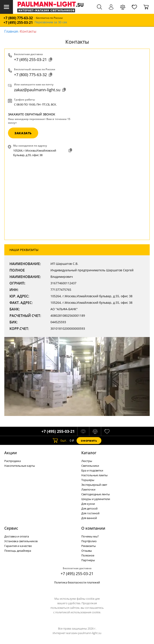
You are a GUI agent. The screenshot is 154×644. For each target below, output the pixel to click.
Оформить (89, 441)
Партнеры (88, 560)
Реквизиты (89, 546)
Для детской (89, 508)
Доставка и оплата (17, 536)
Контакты (28, 31)
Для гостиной (90, 513)
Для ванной (89, 518)
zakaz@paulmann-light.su (40, 90)
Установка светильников (21, 541)
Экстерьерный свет (94, 485)
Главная (11, 31)
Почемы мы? (90, 536)
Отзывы (87, 551)
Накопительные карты (20, 466)
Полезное (88, 555)
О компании (93, 528)
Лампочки (88, 489)
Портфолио (89, 541)
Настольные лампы (94, 475)
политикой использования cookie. (78, 612)
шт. (60, 441)
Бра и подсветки (92, 470)
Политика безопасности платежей (77, 582)
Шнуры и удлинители (96, 499)
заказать (23, 133)
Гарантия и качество (18, 546)
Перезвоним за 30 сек (51, 22)
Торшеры (88, 480)
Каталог (89, 453)
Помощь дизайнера (18, 551)
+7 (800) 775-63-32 (18, 18)
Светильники (90, 466)
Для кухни (88, 504)
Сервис (11, 528)
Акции (11, 453)
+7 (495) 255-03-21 (18, 23)
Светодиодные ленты (96, 494)
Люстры (87, 461)
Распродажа (13, 461)
